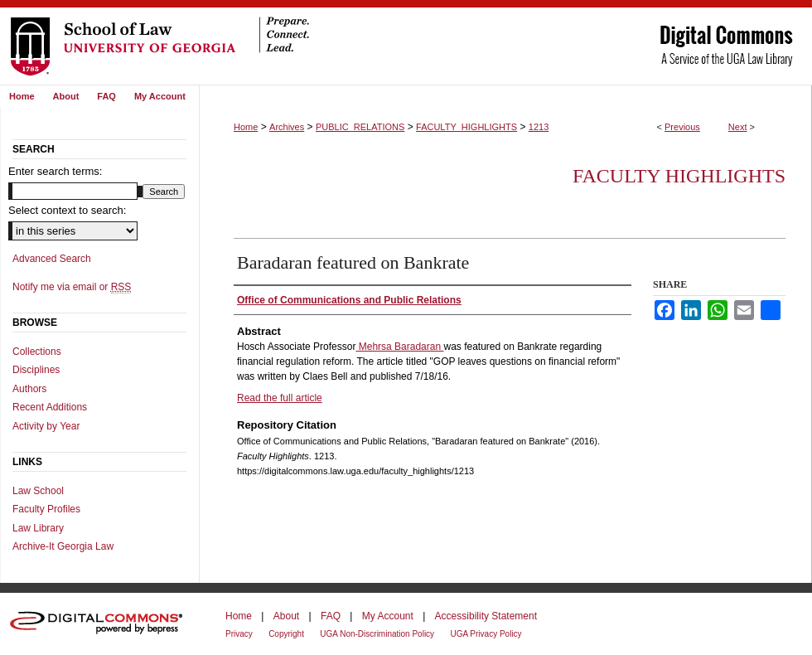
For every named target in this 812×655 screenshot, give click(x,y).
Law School (38, 491)
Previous (682, 127)
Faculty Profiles (46, 509)
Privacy (239, 634)
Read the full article (280, 398)
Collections (37, 352)
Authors (29, 389)
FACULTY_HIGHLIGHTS (466, 127)
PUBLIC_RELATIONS (360, 127)
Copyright (286, 634)
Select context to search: (67, 210)
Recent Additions (50, 407)
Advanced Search (52, 259)
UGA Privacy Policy (486, 634)
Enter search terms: (55, 171)
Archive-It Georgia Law (63, 546)
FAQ (331, 616)
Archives (287, 127)
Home (246, 127)
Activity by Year (46, 426)
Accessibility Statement (486, 616)
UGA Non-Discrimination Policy (377, 634)
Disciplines (36, 370)
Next (738, 127)
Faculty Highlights (679, 176)
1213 (539, 127)
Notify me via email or (72, 287)
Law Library (38, 528)
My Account (388, 616)
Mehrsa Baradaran (399, 347)
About (286, 616)
